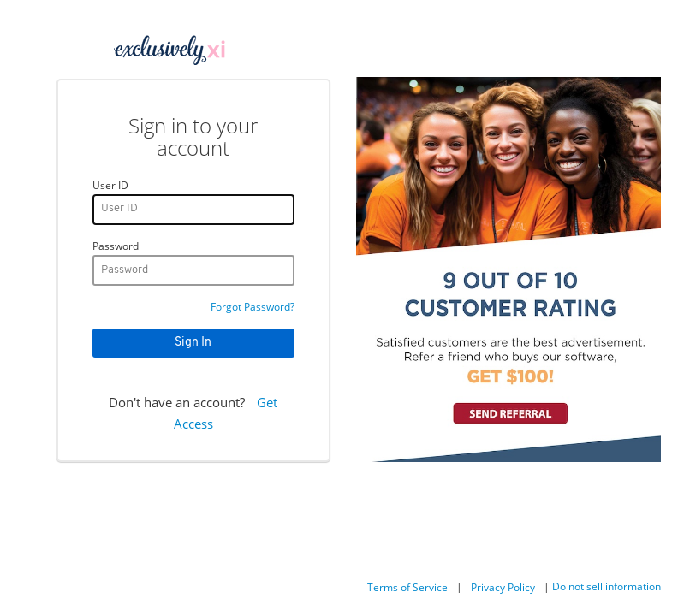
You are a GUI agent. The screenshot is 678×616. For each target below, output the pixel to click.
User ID (110, 185)
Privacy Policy (503, 587)
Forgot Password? (253, 307)
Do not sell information (607, 586)
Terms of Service (407, 587)
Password (116, 246)
